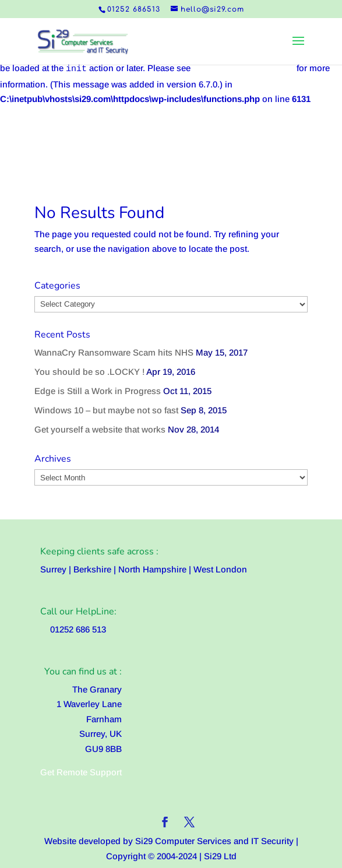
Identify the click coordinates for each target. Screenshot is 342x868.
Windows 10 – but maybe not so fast (106, 410)
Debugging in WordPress (244, 68)
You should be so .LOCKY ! (89, 372)
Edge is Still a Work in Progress (98, 391)
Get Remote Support (81, 772)
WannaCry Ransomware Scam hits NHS (114, 352)
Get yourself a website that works (100, 429)
